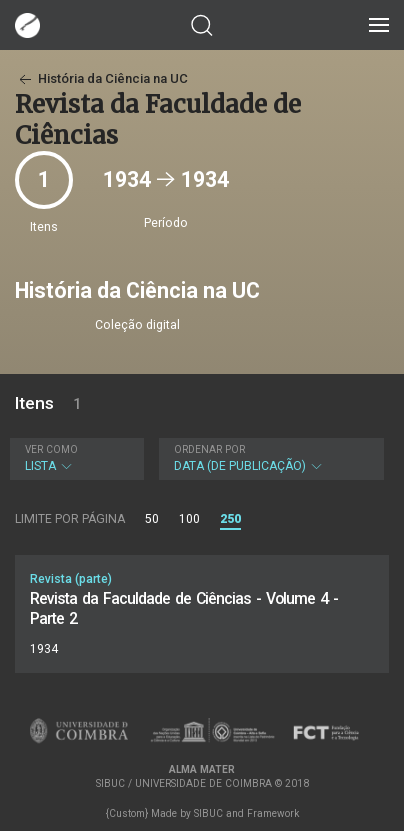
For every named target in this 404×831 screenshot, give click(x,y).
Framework (273, 813)
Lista (74, 458)
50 (152, 519)
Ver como (51, 449)
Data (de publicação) (269, 458)
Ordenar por (209, 449)
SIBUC (208, 813)
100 (189, 519)
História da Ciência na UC (101, 78)
